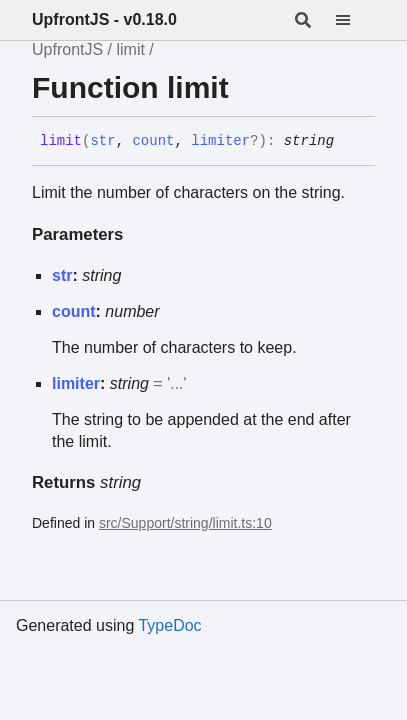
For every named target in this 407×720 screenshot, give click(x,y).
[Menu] (355, 20)
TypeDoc (169, 625)
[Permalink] (349, 142)
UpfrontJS (67, 49)
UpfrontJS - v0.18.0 (104, 19)
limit (130, 49)
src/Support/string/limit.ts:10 (185, 523)
